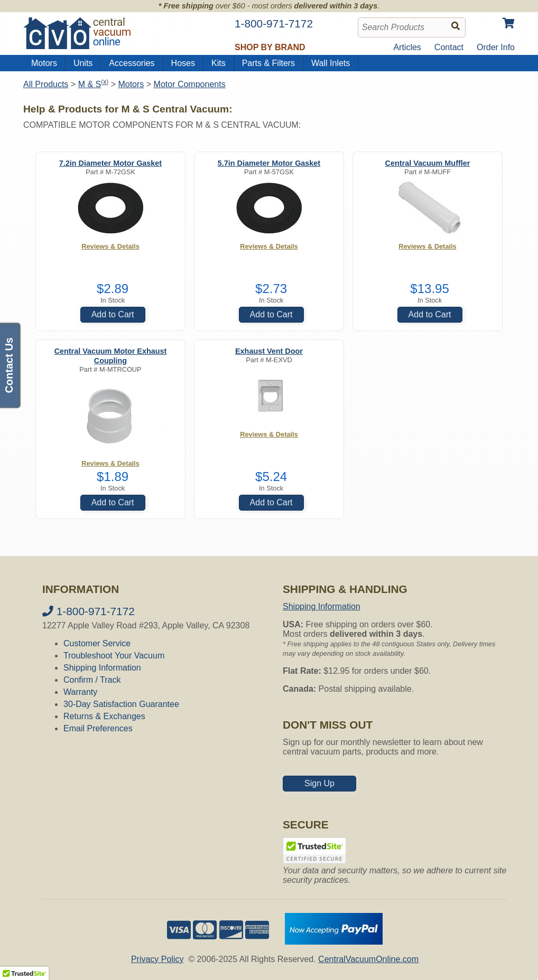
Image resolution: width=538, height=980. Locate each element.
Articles (407, 47)
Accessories (132, 63)
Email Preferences (98, 728)
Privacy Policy (157, 959)
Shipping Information (102, 668)
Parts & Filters (268, 63)
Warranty (80, 692)
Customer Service (97, 643)
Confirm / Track (92, 680)
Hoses (183, 63)
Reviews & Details (110, 246)
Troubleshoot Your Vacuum (114, 656)
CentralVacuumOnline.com (368, 959)
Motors (44, 63)
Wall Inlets (331, 63)
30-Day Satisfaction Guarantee (121, 704)
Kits (219, 63)
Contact (449, 47)
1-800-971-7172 (89, 611)
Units (83, 63)
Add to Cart (113, 314)
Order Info (496, 47)
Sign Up (319, 783)
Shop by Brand (270, 47)
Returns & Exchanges (104, 716)
